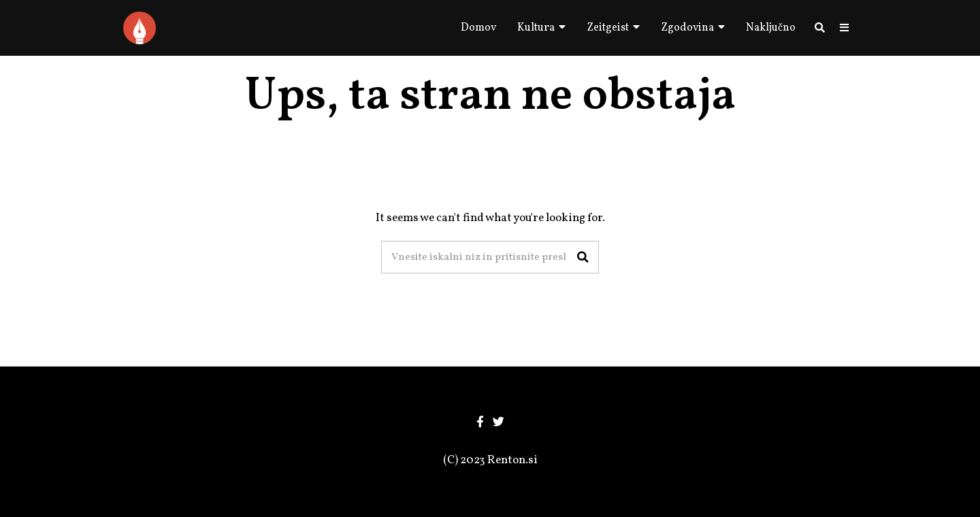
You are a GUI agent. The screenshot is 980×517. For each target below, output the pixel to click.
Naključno (771, 28)
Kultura (536, 28)
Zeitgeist (608, 28)
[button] (583, 257)
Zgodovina (687, 28)
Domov (478, 28)
